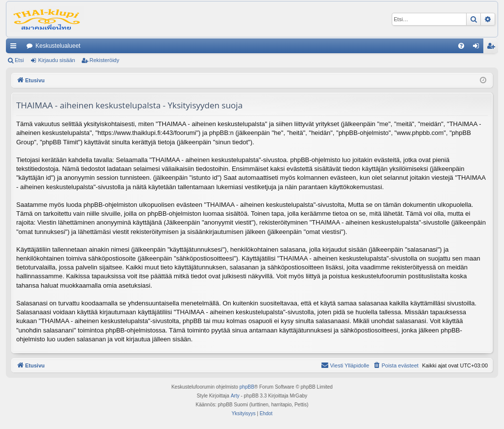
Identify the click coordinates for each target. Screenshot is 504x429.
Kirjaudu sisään (56, 60)
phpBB (247, 387)
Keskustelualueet (58, 46)
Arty (235, 396)
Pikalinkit (15, 48)
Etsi (19, 60)
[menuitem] (461, 46)
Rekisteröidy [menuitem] (493, 48)
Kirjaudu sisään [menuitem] (478, 48)
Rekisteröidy (105, 60)
